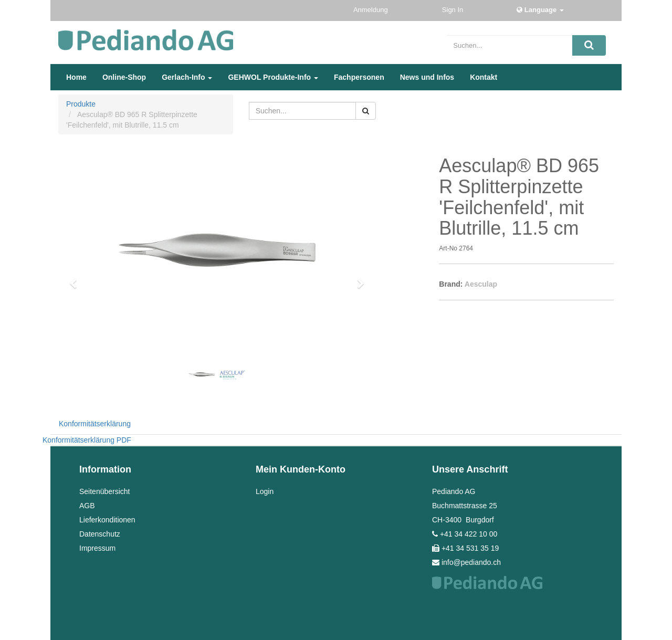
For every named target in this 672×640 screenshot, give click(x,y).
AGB (87, 506)
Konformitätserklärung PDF (87, 440)
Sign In (454, 10)
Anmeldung (371, 10)
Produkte (81, 104)
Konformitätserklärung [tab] (95, 424)
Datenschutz (100, 534)
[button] (77, 279)
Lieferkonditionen (107, 520)
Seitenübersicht (105, 491)
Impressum (97, 548)
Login (265, 491)
